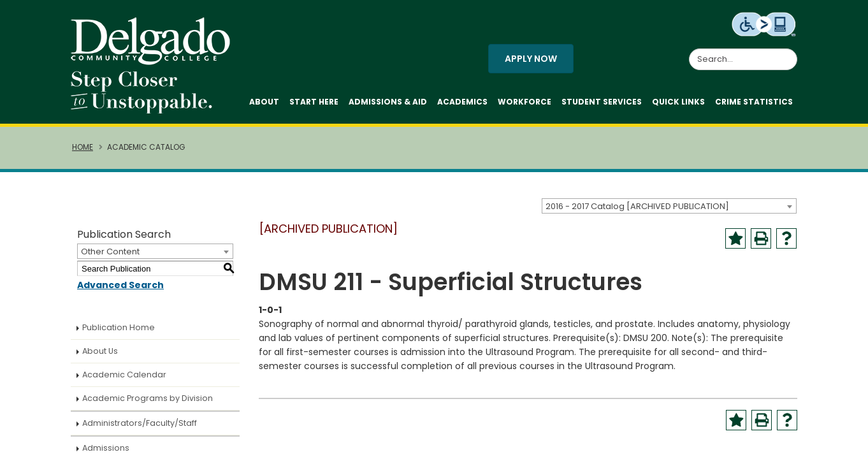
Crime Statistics (754, 102)
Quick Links (678, 102)
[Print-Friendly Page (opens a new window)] (761, 238)
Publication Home (119, 327)
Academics (462, 102)
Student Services (602, 102)
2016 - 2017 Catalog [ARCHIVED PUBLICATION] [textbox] (637, 206)
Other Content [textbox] (110, 251)
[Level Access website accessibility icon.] (764, 24)
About (264, 102)
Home (83, 147)
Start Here (314, 102)
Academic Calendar (124, 375)
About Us (100, 351)
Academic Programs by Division (148, 398)
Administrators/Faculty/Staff (140, 423)
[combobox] (669, 206)
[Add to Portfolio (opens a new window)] (735, 238)
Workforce (524, 102)
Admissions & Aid (388, 102)
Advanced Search (120, 285)
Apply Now (531, 59)
